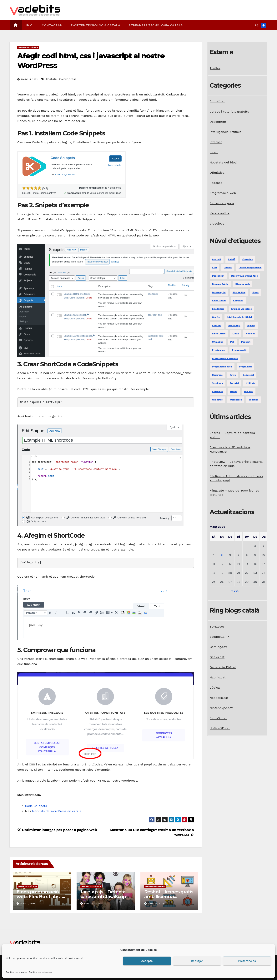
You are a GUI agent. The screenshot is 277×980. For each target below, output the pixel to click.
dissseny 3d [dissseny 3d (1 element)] (219, 292)
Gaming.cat (218, 647)
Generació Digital (223, 667)
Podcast (216, 183)
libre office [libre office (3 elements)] (219, 334)
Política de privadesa (41, 972)
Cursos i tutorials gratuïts (229, 112)
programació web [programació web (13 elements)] (222, 367)
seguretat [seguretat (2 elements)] (248, 375)
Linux (214, 152)
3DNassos (217, 626)
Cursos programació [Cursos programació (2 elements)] (250, 268)
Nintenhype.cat (221, 708)
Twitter (215, 68)
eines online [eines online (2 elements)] (219, 301)
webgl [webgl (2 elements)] (234, 391)
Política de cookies (17, 972)
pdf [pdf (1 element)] (232, 342)
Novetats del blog (223, 162)
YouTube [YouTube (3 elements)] (254, 400)
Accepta (147, 961)
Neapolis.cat (219, 698)
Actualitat (217, 101)
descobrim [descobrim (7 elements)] (218, 276)
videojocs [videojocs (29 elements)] (218, 391)
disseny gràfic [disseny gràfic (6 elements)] (220, 284)
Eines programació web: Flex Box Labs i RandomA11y (39, 897)
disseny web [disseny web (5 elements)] (243, 284)
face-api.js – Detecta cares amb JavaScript (104, 894)
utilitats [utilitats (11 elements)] (250, 383)
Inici (30, 25)
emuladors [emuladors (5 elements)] (218, 309)
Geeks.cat (217, 657)
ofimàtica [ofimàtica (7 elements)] (218, 342)
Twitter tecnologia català (95, 25)
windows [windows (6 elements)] (217, 400)
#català (51, 79)
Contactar (52, 25)
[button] (257, 25)
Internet (216, 142)
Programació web (28, 47)
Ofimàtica (217, 173)
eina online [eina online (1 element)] (239, 292)
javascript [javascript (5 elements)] (234, 325)
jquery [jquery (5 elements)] (251, 325)
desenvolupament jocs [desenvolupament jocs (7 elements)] (244, 276)
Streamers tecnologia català (156, 25)
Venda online (220, 213)
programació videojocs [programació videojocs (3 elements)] (225, 358)
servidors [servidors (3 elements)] (218, 383)
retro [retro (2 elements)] (233, 375)
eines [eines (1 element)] (255, 292)
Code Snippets (36, 806)
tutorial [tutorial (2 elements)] (234, 383)
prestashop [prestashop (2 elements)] (219, 350)
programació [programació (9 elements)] (239, 350)
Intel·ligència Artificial (226, 132)
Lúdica (215, 688)
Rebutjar (197, 961)
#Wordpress (68, 79)
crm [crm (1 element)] (215, 268)
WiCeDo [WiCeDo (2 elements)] (249, 391)
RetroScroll (218, 718)
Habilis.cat (218, 677)
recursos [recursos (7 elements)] (217, 375)
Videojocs (217, 223)
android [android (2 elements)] (217, 259)
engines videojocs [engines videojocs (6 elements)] (241, 309)
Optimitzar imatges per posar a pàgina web (57, 830)
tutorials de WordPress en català (57, 811)
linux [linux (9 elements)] (236, 334)
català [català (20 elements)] (232, 259)
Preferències (247, 961)
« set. (235, 591)
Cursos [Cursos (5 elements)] (228, 268)
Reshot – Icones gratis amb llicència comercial (169, 897)
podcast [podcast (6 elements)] (246, 342)
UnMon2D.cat (220, 728)
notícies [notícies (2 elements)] (250, 334)
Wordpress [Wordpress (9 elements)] (236, 400)
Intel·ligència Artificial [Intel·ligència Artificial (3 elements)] (239, 317)
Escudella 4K (220, 637)
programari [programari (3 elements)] (245, 367)
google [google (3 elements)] (216, 317)
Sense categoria (222, 203)
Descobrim (218, 122)
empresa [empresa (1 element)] (238, 301)
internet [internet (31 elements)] (217, 325)
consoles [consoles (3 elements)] (248, 259)
